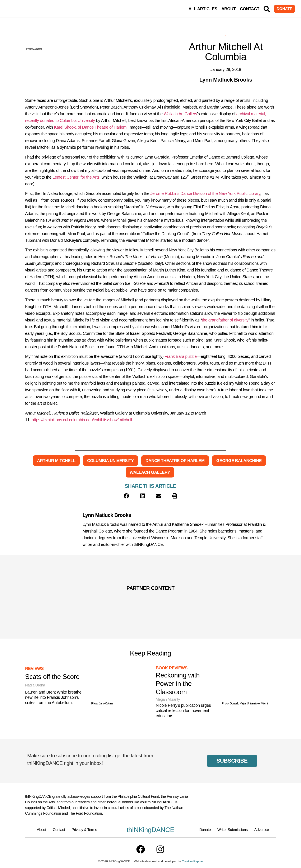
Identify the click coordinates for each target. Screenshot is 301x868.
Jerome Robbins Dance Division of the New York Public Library (205, 193)
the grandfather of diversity (225, 320)
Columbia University (110, 461)
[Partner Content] (72, 599)
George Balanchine (239, 461)
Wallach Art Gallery (180, 114)
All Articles (203, 9)
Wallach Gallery (150, 472)
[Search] (267, 9)
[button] (126, 496)
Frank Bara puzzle (181, 356)
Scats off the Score (52, 677)
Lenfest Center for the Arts (76, 177)
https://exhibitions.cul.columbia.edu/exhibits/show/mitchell (82, 420)
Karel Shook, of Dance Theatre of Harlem (90, 127)
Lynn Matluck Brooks (107, 515)
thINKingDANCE (150, 830)
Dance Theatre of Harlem (175, 461)
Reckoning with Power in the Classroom (178, 684)
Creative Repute (192, 862)
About (229, 9)
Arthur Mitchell (56, 461)
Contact (250, 9)
